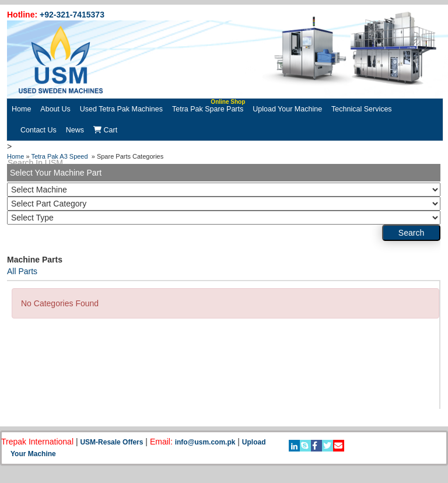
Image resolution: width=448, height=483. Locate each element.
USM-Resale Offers (111, 442)
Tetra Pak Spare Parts (209, 106)
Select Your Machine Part (56, 173)
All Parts (22, 271)
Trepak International (37, 442)
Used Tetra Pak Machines (121, 109)
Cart (105, 130)
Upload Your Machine (287, 109)
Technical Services (362, 109)
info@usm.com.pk (205, 442)
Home (21, 109)
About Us (55, 109)
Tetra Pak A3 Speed (60, 156)
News (75, 130)
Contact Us (38, 130)
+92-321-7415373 (72, 15)
